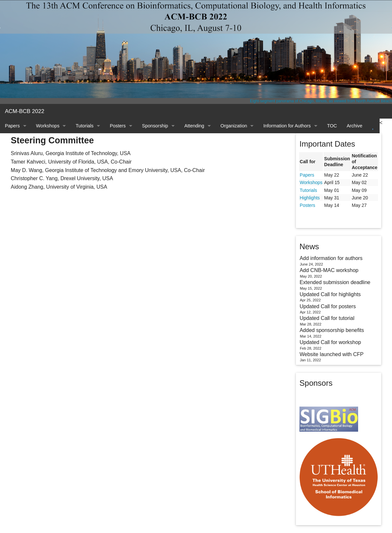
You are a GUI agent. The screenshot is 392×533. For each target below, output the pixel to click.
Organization (234, 126)
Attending (194, 126)
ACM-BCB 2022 (25, 111)
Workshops (48, 126)
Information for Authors (287, 126)
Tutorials (85, 126)
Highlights (310, 198)
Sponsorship (155, 126)
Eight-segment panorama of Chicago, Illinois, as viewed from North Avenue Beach (321, 101)
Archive (355, 126)
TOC (332, 126)
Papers (12, 126)
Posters (118, 126)
